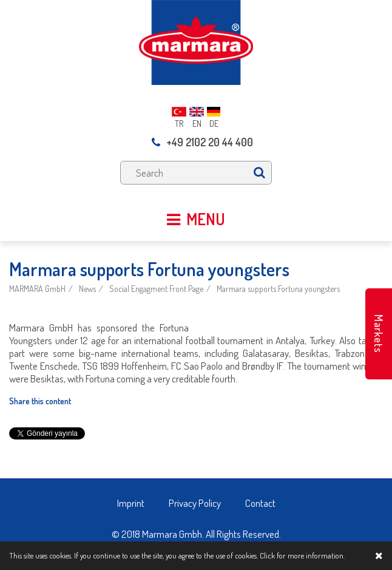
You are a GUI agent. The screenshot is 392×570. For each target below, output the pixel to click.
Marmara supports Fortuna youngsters (278, 289)
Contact (260, 503)
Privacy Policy (195, 503)
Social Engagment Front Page (156, 289)
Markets (379, 334)
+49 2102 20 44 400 (202, 142)
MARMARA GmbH (37, 289)
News (87, 289)
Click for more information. (302, 555)
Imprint (131, 503)
